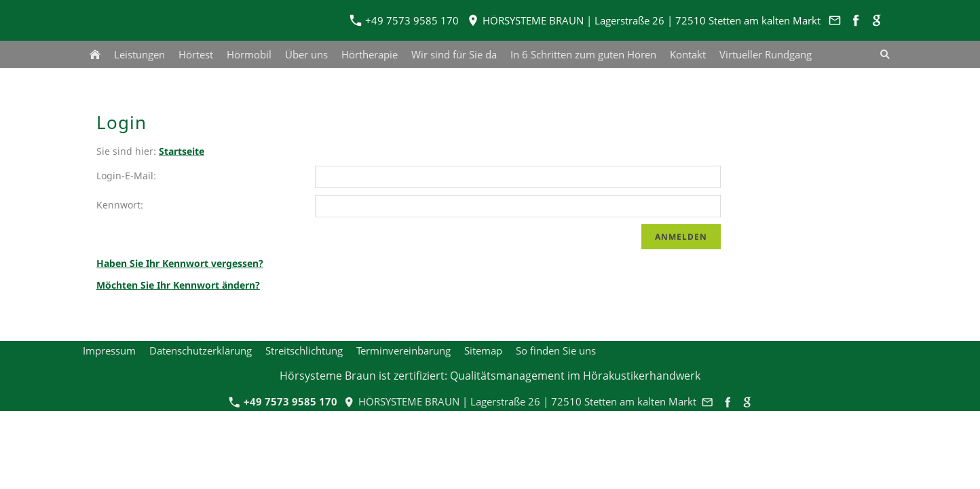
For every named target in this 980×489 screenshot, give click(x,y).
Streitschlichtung (304, 350)
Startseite (182, 151)
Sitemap (483, 350)
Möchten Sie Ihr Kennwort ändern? (178, 285)
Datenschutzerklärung (201, 350)
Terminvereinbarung (403, 350)
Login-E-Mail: (126, 176)
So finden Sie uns (556, 350)
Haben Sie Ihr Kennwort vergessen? (180, 263)
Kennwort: (120, 205)
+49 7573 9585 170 (404, 20)
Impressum (109, 350)
